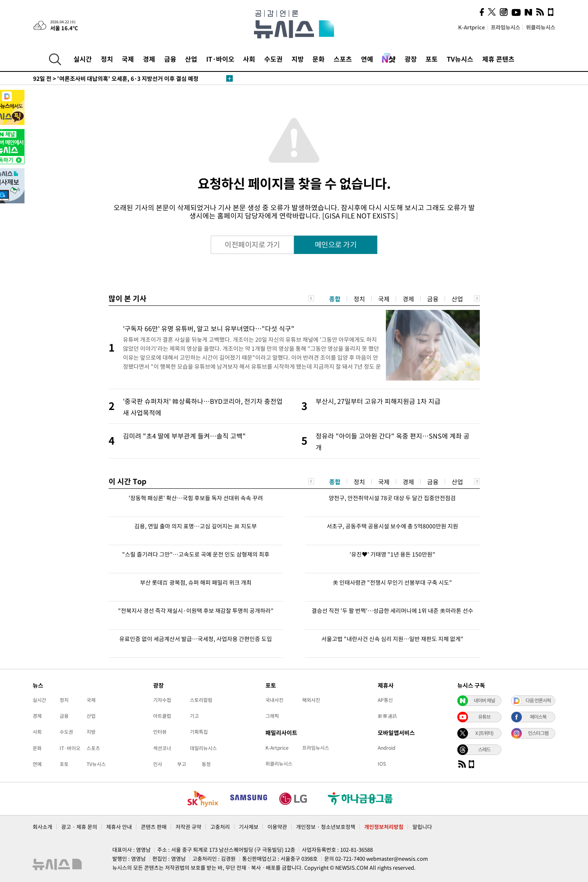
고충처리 (220, 827)
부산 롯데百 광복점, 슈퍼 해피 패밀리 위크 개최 (196, 582)
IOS (382, 764)
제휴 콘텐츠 (498, 59)
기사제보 (249, 827)
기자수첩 (162, 700)
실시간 (83, 59)
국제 (128, 59)
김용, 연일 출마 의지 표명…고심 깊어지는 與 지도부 (196, 526)
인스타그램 (538, 733)
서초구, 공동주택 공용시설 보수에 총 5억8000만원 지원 (392, 526)
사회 (249, 59)
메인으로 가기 (336, 244)
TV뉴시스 (460, 59)
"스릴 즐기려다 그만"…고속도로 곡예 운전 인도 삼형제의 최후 (196, 554)
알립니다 (422, 827)
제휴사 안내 (119, 827)
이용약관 (277, 827)
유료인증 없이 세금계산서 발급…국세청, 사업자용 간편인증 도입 (196, 639)
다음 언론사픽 (538, 700)
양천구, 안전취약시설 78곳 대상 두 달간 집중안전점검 (392, 498)
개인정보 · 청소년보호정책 (326, 827)
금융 (170, 59)
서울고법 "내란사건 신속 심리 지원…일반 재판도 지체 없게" (392, 639)
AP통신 (385, 700)
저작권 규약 (188, 827)
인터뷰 (160, 732)
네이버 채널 (484, 700)
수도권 (273, 59)
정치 (107, 59)
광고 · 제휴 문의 (79, 827)
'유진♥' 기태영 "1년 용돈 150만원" (392, 554)
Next (477, 298)
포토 (432, 59)
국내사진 (274, 700)
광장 (411, 59)
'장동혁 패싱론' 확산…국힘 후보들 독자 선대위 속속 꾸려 (196, 498)
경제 (149, 59)
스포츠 (343, 59)
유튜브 (484, 717)
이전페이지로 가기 (252, 244)
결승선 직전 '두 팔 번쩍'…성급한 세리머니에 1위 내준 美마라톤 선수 (392, 610)
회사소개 (42, 827)
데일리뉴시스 (203, 748)
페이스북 (538, 717)
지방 (298, 59)
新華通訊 (388, 716)
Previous (311, 298)
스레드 (484, 749)
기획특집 (199, 732)
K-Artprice (472, 27)
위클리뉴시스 (541, 27)
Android (386, 748)
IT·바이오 (220, 59)
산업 (191, 59)
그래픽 (272, 716)
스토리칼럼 (201, 700)
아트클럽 (162, 716)
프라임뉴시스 (506, 27)
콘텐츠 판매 (154, 827)
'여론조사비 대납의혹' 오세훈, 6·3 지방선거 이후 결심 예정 (116, 78)
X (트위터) (484, 733)
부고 (182, 764)
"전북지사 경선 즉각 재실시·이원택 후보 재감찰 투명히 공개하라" (196, 610)
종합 (335, 299)
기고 (194, 716)
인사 (158, 764)
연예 (367, 59)
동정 (206, 764)
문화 (318, 59)
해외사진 (311, 700)
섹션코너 (162, 748)
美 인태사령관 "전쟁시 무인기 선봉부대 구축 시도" (392, 582)
